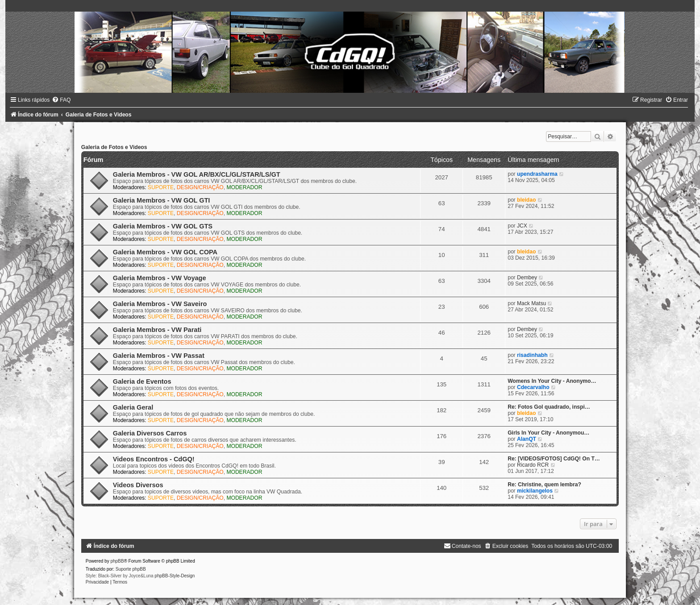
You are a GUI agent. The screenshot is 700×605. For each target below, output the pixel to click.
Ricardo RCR (533, 465)
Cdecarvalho (533, 387)
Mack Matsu (531, 303)
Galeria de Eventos (142, 381)
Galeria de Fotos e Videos (114, 147)
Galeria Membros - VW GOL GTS (163, 226)
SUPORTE (161, 187)
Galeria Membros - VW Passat (159, 356)
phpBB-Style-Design (175, 576)
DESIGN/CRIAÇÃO (200, 187)
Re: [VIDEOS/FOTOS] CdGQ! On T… (554, 459)
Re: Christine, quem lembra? (544, 485)
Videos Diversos (138, 485)
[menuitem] (61, 100)
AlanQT (527, 439)
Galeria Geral (133, 407)
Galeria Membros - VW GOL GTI (162, 200)
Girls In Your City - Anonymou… (548, 433)
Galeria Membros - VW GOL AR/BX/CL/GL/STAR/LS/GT (197, 174)
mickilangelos (535, 491)
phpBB (117, 561)
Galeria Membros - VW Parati (157, 330)
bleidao (526, 200)
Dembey (527, 278)
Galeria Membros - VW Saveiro (160, 304)
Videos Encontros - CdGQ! (154, 459)
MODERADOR (244, 187)
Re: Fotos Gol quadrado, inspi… (549, 407)
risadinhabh (532, 355)
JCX (522, 226)
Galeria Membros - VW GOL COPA (165, 252)
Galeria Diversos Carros (150, 433)
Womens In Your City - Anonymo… (552, 381)
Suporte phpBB (131, 569)
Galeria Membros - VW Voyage (160, 278)
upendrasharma (537, 174)
